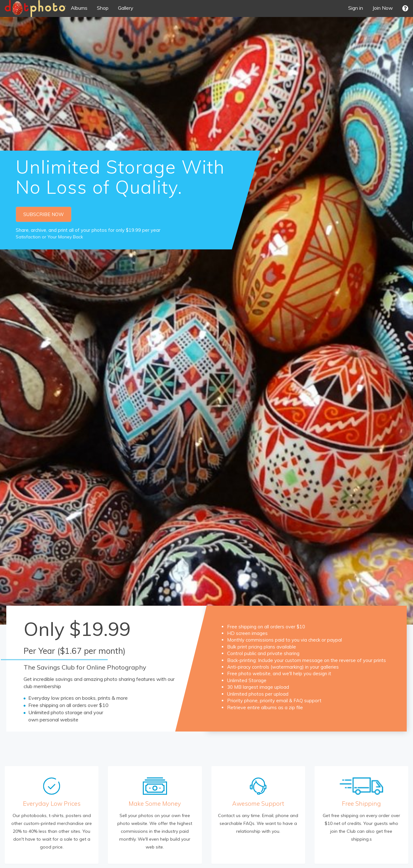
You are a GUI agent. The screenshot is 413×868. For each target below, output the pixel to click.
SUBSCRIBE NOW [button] (44, 214)
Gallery (126, 8)
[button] (405, 8)
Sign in (356, 8)
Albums (79, 8)
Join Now (383, 8)
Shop (103, 8)
